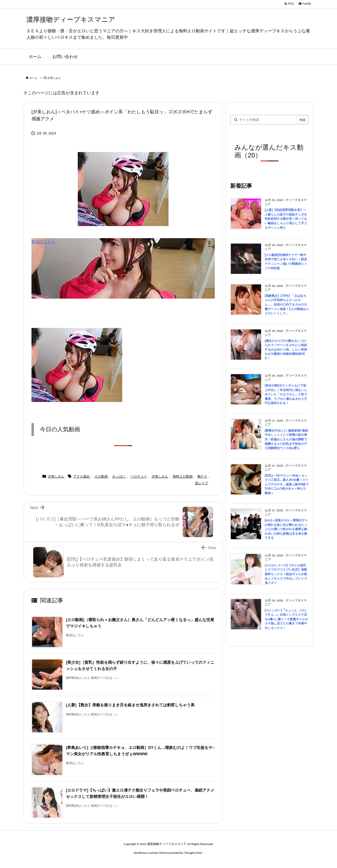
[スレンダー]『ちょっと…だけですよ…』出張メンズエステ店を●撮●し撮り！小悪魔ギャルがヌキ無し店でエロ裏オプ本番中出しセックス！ (286, 619)
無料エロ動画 (183, 476)
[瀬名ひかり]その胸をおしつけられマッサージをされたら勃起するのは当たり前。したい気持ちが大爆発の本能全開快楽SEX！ (286, 350)
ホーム (33, 78)
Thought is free (193, 853)
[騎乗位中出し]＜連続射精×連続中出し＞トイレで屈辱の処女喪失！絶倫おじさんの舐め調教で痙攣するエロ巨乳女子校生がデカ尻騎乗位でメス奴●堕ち (286, 439)
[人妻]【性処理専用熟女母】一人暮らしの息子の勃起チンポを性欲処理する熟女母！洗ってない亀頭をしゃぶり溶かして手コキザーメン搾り (286, 219)
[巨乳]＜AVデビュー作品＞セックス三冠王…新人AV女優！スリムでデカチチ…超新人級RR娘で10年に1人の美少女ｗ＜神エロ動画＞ (287, 484)
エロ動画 (101, 476)
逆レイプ (201, 483)
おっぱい (119, 476)
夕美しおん (54, 78)
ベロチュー (139, 476)
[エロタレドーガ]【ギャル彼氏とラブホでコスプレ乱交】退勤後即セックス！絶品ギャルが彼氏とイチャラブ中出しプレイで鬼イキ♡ (286, 574)
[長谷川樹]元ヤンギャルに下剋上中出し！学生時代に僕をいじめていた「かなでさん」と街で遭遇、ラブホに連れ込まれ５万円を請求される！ (286, 394)
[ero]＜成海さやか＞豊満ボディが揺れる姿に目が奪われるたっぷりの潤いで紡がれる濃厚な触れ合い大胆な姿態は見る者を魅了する (286, 529)
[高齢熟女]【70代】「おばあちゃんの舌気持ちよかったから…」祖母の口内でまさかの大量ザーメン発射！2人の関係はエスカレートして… (287, 304)
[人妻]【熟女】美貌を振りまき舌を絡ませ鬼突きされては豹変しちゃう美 (130, 705)
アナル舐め (82, 476)
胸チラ (202, 476)
